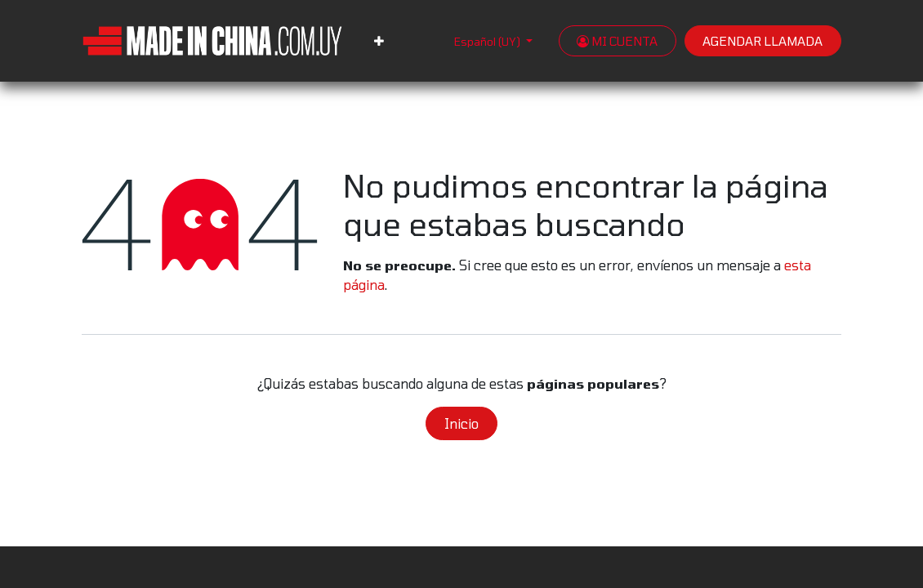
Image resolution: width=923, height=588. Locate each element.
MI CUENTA (617, 41)
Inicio (461, 423)
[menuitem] (379, 41)
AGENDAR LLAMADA (762, 41)
